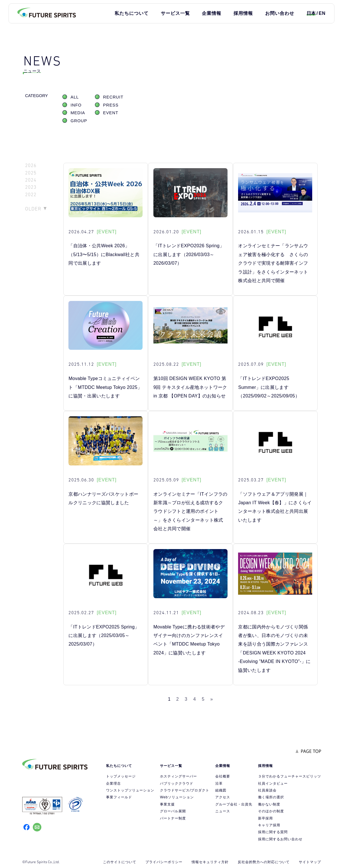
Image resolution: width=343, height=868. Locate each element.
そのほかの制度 (271, 811)
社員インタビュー (273, 783)
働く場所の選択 (271, 797)
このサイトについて (120, 862)
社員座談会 (267, 790)
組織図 (221, 790)
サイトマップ (310, 862)
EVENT (111, 113)
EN (322, 13)
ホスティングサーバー (178, 776)
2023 (31, 187)
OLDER (33, 209)
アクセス (223, 797)
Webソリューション (177, 797)
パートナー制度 (173, 818)
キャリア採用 (269, 825)
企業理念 (113, 783)
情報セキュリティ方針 (210, 862)
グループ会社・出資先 (234, 804)
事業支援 (167, 804)
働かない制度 (269, 804)
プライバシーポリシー (164, 862)
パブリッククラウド (177, 783)
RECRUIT (113, 97)
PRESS (111, 105)
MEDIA (78, 113)
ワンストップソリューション (130, 790)
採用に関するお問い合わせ (280, 839)
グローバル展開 (173, 811)
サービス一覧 (175, 13)
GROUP (79, 121)
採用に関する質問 (273, 832)
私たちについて (132, 13)
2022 (31, 195)
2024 (31, 180)
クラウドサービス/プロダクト (185, 790)
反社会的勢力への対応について (264, 862)
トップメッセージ (121, 776)
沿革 (219, 783)
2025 (31, 173)
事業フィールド (119, 797)
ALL (75, 97)
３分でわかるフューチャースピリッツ (290, 776)
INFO (76, 105)
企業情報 (212, 13)
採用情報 (243, 13)
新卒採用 (265, 818)
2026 (31, 165)
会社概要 (223, 776)
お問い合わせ (280, 13)
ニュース (223, 811)
